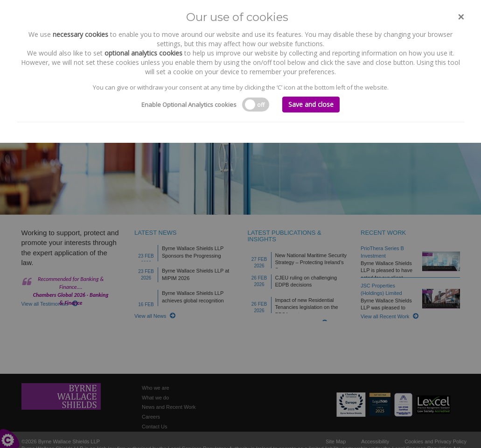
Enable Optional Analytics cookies (189, 105)
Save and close (311, 104)
